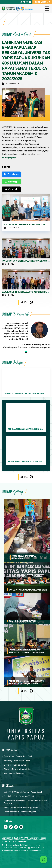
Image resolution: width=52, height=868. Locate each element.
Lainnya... (24, 302)
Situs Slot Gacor (33, 853)
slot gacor (42, 853)
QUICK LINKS (40, 2)
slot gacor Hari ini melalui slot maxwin (15, 853)
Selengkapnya (9, 157)
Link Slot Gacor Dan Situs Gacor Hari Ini (20, 859)
